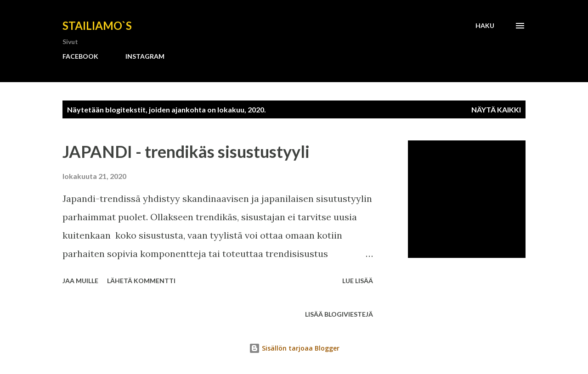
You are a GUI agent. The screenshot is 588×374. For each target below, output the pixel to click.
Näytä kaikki (496, 109)
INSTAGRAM (145, 56)
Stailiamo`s (97, 25)
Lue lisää (358, 281)
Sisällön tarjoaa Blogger (294, 348)
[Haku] (485, 26)
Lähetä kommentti (141, 281)
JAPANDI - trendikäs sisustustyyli (186, 151)
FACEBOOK (80, 56)
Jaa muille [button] (80, 281)
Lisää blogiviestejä (339, 314)
